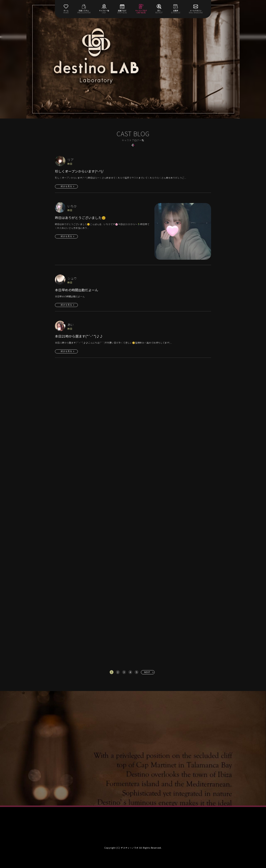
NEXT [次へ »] (147, 672)
